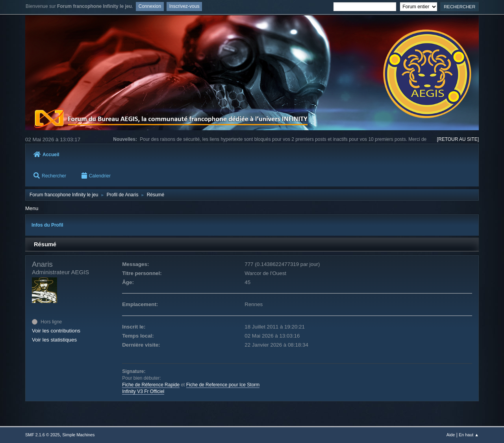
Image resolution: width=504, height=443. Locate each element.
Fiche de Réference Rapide (151, 385)
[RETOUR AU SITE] (458, 139)
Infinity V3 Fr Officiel (143, 391)
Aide (451, 435)
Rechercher (50, 176)
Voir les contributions (56, 331)
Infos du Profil (47, 225)
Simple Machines (78, 435)
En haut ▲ (469, 435)
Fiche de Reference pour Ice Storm (223, 385)
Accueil (46, 155)
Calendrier (96, 176)
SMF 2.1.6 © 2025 (43, 435)
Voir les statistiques (54, 340)
